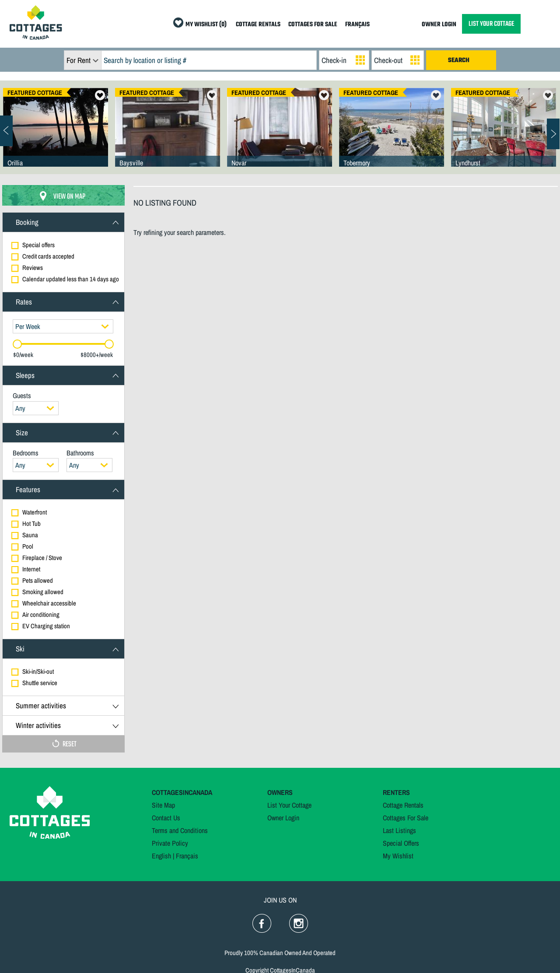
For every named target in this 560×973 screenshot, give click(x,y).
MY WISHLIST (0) (206, 25)
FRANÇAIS (357, 25)
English (161, 856)
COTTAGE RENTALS (258, 25)
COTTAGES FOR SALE (313, 25)
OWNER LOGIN (439, 25)
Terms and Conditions (180, 830)
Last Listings (399, 830)
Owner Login (283, 818)
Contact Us (166, 818)
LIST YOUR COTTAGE (491, 24)
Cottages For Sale (406, 818)
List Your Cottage (289, 805)
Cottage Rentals (403, 805)
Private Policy (170, 843)
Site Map (163, 805)
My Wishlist (398, 856)
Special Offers (401, 843)
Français (187, 856)
